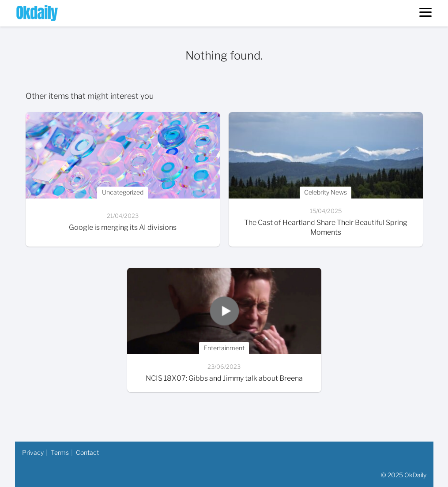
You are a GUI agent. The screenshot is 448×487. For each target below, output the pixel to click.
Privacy (33, 452)
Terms (60, 452)
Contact (87, 452)
